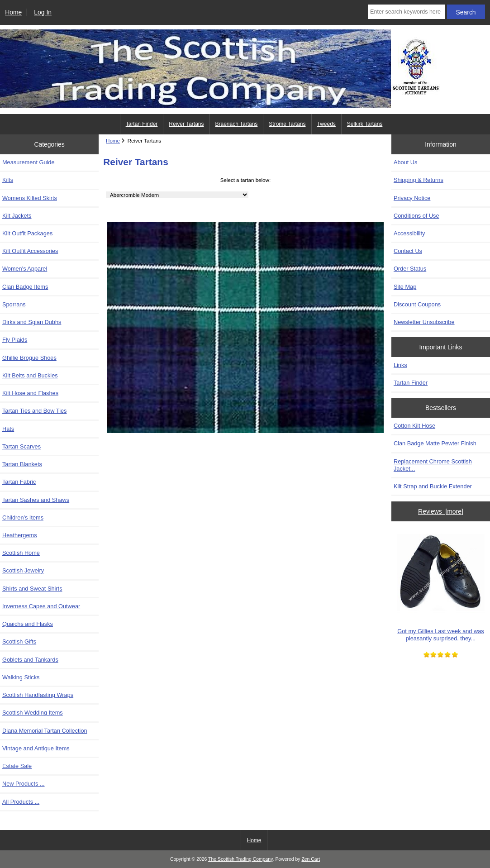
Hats (8, 429)
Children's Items (23, 517)
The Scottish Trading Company (240, 859)
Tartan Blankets (22, 464)
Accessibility (409, 233)
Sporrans (14, 304)
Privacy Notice (412, 198)
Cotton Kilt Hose (414, 426)
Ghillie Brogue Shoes (29, 358)
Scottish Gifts (19, 641)
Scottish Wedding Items (33, 713)
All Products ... (21, 802)
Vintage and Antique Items (36, 748)
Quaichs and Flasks (28, 624)
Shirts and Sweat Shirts (32, 589)
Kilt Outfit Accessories (30, 251)
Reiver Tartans (186, 124)
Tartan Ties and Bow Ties (34, 411)
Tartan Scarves (21, 446)
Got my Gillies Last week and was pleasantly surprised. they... (441, 585)
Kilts (8, 180)
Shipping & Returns (419, 180)
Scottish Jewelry (23, 570)
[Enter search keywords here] (407, 12)
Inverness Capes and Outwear (41, 606)
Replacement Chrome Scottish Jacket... (433, 465)
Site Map (405, 287)
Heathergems (20, 535)
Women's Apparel (25, 269)
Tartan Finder (142, 124)
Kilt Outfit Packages (27, 233)
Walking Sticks (21, 677)
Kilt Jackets (17, 216)
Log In (43, 12)
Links (400, 365)
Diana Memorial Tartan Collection (45, 731)
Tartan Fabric (19, 482)
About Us (405, 162)
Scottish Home (21, 553)
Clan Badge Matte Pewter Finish (435, 443)
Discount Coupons (417, 304)
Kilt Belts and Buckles (30, 375)
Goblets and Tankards (30, 660)
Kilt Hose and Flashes (30, 393)
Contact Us (408, 251)
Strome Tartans (287, 124)
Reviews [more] (441, 511)
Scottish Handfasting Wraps (38, 695)
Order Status (410, 269)
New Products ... (24, 784)
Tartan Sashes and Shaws (36, 500)
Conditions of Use (416, 216)
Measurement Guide (29, 162)
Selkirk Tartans (365, 124)
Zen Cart (311, 859)
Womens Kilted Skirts (30, 198)
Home (13, 12)
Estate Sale (17, 766)
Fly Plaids (15, 340)
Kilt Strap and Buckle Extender (433, 486)
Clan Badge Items (25, 287)
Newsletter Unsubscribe (424, 322)
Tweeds (326, 124)
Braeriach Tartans (237, 124)
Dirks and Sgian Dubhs (32, 322)
